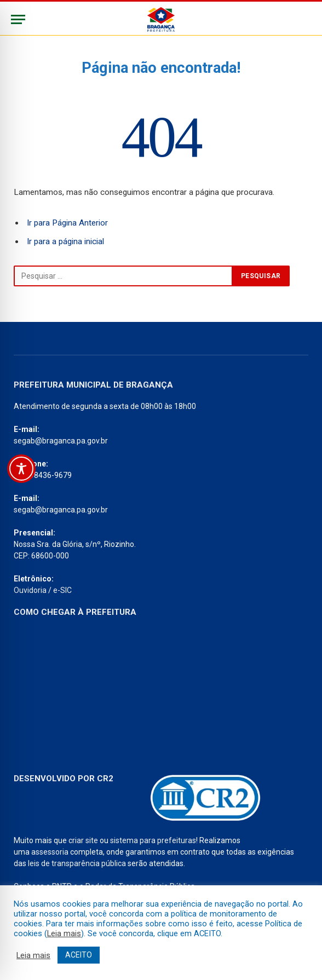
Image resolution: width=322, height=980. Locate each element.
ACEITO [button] (79, 955)
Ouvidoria (30, 590)
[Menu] (18, 19)
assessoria (50, 852)
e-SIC (62, 590)
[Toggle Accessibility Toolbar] (21, 469)
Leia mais (64, 933)
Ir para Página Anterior (67, 223)
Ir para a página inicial (65, 241)
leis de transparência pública (77, 863)
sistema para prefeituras (153, 840)
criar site (83, 840)
